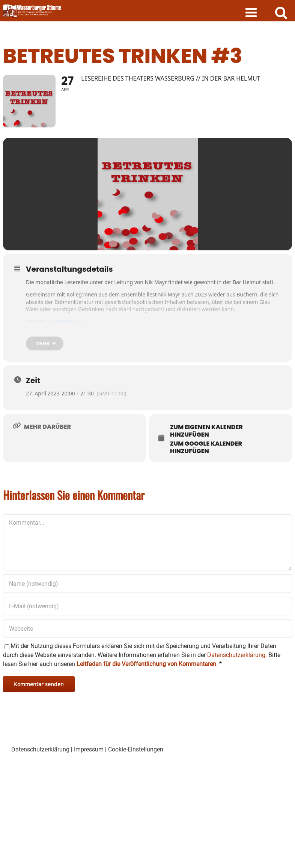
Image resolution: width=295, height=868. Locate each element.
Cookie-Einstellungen (136, 749)
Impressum (89, 749)
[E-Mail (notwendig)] (147, 606)
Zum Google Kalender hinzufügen (206, 447)
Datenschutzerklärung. (237, 655)
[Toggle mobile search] (281, 12)
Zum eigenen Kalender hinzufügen (206, 431)
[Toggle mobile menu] (252, 12)
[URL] (147, 629)
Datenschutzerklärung (40, 749)
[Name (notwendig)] (147, 584)
